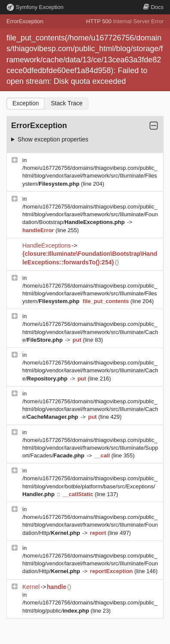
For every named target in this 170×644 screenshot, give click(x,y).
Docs (153, 7)
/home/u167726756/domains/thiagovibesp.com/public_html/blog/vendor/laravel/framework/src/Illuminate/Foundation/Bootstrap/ (90, 214)
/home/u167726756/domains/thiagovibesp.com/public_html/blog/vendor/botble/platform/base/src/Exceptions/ (90, 486)
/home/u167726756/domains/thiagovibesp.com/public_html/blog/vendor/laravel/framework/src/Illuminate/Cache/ (90, 332)
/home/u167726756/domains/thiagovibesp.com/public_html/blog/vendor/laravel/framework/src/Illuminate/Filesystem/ (90, 176)
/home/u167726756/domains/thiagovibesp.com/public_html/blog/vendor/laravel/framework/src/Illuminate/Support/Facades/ (90, 448)
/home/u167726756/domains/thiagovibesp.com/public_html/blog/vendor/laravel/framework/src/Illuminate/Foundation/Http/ (90, 525)
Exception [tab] (26, 103)
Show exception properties (53, 139)
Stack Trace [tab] (67, 103)
